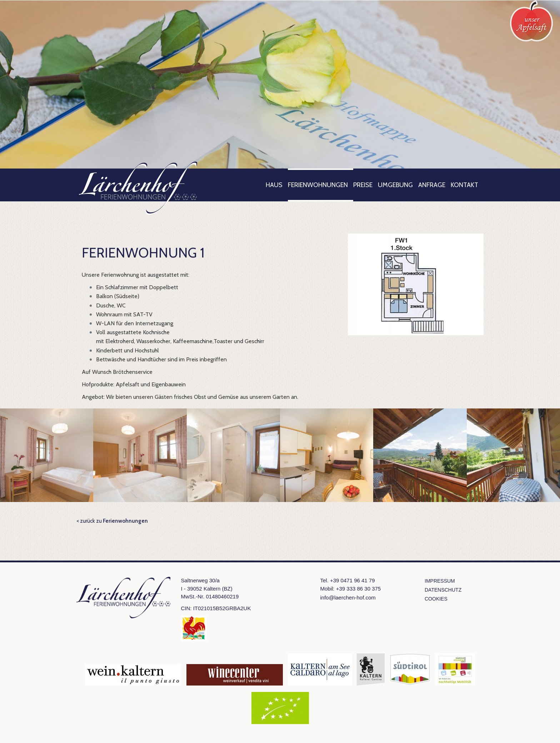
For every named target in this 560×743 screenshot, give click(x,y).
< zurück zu (112, 521)
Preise (363, 185)
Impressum (440, 581)
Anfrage (432, 185)
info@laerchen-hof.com (348, 598)
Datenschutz (443, 590)
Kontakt (464, 185)
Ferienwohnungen (318, 185)
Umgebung (395, 185)
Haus (274, 185)
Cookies (436, 599)
